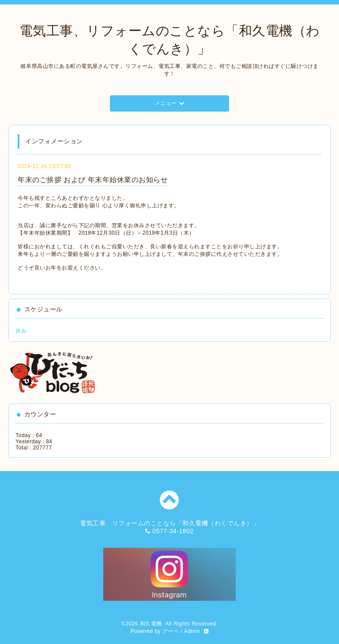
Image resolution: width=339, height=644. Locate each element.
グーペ (171, 631)
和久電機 (151, 624)
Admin (192, 631)
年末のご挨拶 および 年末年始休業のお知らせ (93, 180)
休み (21, 331)
